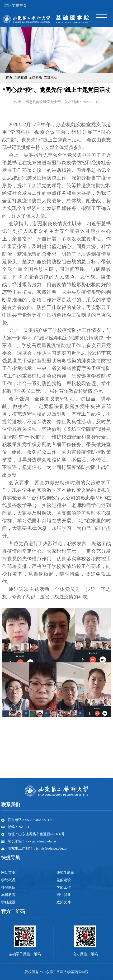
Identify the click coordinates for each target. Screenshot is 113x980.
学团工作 (64, 887)
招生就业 (64, 895)
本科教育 (8, 895)
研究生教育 (65, 873)
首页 (9, 77)
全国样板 (36, 77)
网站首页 (8, 873)
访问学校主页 (15, 5)
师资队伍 (8, 887)
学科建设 (8, 902)
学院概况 (8, 880)
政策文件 (64, 902)
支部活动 (51, 77)
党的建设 (21, 77)
